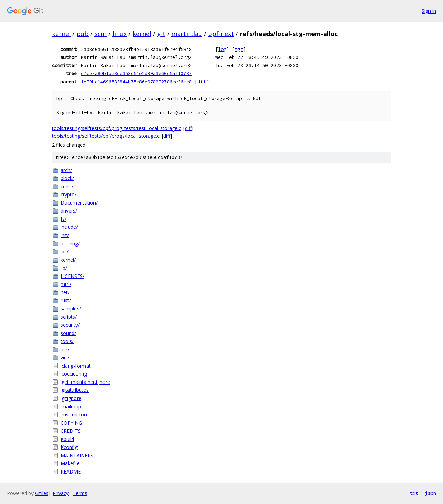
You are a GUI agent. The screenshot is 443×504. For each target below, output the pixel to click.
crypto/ (69, 194)
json (431, 493)
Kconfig (69, 447)
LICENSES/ (73, 276)
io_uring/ (70, 244)
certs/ (67, 186)
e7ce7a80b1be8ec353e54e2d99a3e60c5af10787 (136, 73)
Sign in (429, 11)
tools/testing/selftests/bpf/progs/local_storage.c (106, 136)
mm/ (66, 284)
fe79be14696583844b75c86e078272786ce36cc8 (136, 82)
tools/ (67, 341)
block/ (67, 178)
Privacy (61, 493)
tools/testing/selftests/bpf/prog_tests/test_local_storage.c (116, 128)
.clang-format (76, 366)
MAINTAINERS (77, 455)
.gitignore (71, 398)
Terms (80, 493)
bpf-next (221, 34)
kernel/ (68, 260)
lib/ (64, 268)
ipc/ (65, 251)
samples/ (71, 309)
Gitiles (42, 493)
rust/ (66, 300)
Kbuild (67, 439)
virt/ (65, 357)
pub (83, 34)
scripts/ (69, 317)
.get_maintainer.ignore (85, 382)
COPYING (71, 423)
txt (414, 493)
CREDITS (71, 431)
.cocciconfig (74, 374)
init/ (65, 235)
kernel (61, 34)
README (71, 472)
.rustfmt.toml (75, 415)
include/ (69, 227)
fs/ (64, 219)
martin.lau (187, 34)
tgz (239, 49)
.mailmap (71, 407)
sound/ (68, 333)
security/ (70, 325)
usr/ (65, 349)
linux (120, 34)
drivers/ (69, 211)
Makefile (70, 463)
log (222, 49)
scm (101, 34)
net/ (65, 292)
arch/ (66, 170)
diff (203, 82)
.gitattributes (75, 390)
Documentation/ (79, 203)
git (161, 34)
